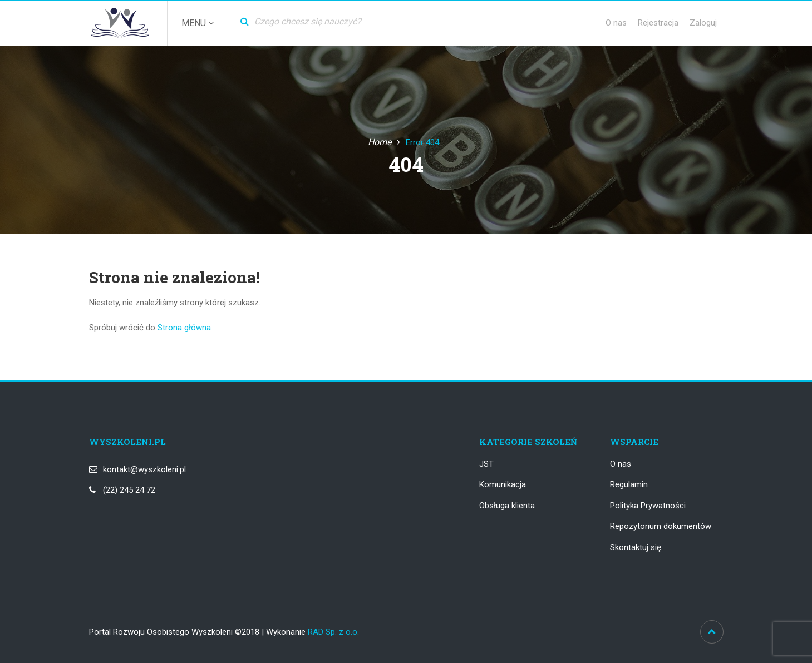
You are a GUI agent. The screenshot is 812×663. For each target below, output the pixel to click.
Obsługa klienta (507, 506)
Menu (198, 23)
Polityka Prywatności (648, 506)
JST (486, 464)
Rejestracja (658, 23)
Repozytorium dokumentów (661, 526)
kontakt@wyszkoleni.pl (144, 469)
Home (380, 142)
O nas (616, 23)
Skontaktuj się (636, 547)
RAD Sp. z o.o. (333, 632)
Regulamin (629, 484)
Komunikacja (503, 484)
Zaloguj (703, 23)
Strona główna (184, 328)
